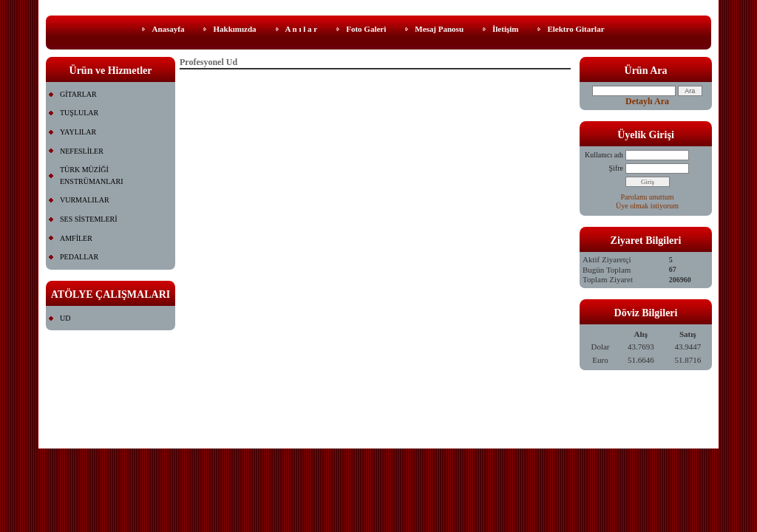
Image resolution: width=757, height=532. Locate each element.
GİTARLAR (78, 94)
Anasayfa (168, 29)
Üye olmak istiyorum (647, 206)
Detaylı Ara (647, 101)
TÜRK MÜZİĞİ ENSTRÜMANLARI (92, 175)
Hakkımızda (234, 29)
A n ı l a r (302, 29)
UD (65, 318)
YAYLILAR (78, 132)
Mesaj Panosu (439, 29)
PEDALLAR (79, 257)
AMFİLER (76, 238)
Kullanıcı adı (604, 155)
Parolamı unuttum (648, 197)
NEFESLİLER (82, 151)
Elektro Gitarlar (576, 29)
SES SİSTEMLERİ (89, 219)
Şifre (616, 168)
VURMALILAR (85, 200)
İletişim (505, 29)
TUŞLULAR (79, 113)
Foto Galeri (366, 29)
